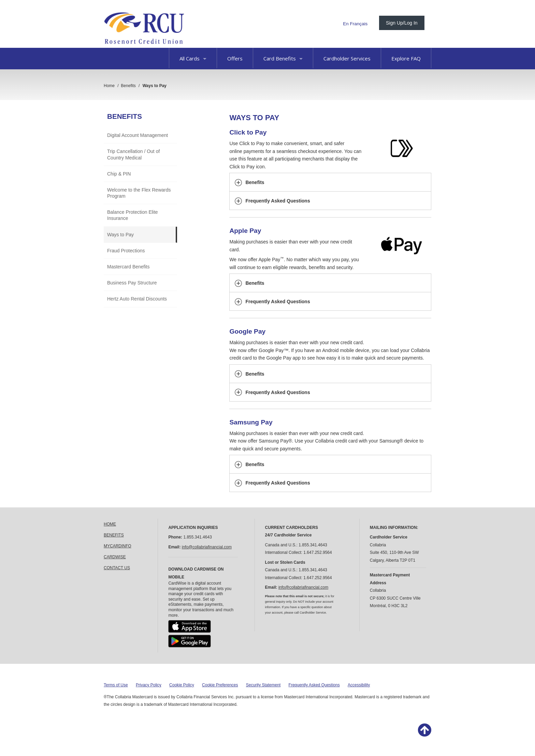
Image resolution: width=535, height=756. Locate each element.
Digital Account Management (138, 135)
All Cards (193, 58)
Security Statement (263, 685)
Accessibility (359, 685)
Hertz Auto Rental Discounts (137, 299)
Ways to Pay (120, 235)
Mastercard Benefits (128, 267)
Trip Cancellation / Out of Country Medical (133, 154)
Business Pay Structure (132, 283)
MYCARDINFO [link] (118, 546)
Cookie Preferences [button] (220, 685)
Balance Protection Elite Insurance (133, 215)
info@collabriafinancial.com (207, 547)
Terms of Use (116, 685)
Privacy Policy (149, 685)
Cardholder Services (347, 58)
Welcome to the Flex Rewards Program (139, 193)
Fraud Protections (126, 251)
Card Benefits (283, 58)
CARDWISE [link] (115, 557)
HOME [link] (110, 524)
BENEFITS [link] (114, 535)
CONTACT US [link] (117, 568)
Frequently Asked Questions (314, 685)
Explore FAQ (406, 58)
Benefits (125, 116)
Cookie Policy (182, 685)
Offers (235, 58)
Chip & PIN (119, 174)
